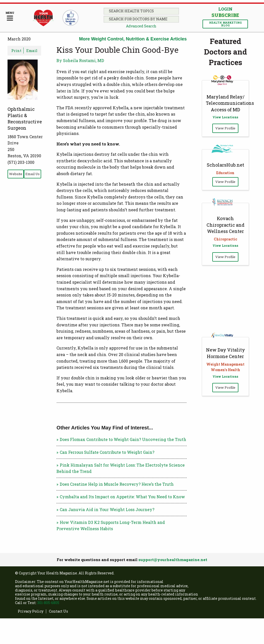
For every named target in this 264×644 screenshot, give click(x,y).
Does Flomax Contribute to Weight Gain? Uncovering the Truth (123, 439)
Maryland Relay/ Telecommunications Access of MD (230, 103)
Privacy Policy (31, 611)
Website (16, 174)
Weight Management (225, 364)
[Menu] (10, 16)
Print (16, 51)
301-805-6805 (48, 603)
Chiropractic (225, 239)
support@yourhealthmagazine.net (173, 560)
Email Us (32, 174)
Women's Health (225, 370)
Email (32, 51)
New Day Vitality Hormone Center (225, 353)
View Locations (225, 117)
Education (225, 173)
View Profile (225, 128)
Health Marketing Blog (225, 24)
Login (225, 9)
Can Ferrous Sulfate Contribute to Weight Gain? (107, 452)
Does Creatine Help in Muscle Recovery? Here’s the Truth (117, 484)
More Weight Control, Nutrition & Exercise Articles (133, 39)
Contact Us (58, 611)
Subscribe (225, 15)
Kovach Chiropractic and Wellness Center (225, 225)
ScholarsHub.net (225, 165)
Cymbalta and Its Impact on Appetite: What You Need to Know (122, 497)
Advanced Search (141, 26)
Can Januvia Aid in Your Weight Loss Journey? (107, 509)
